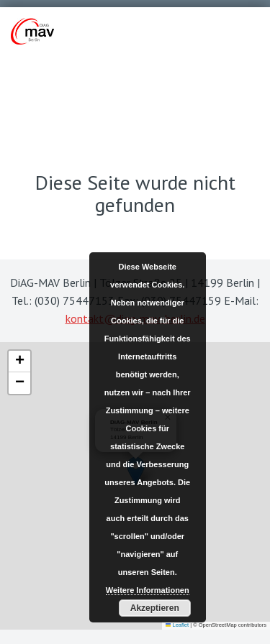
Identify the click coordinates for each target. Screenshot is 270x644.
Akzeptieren (155, 608)
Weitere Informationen (148, 590)
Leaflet (177, 625)
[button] (19, 362)
